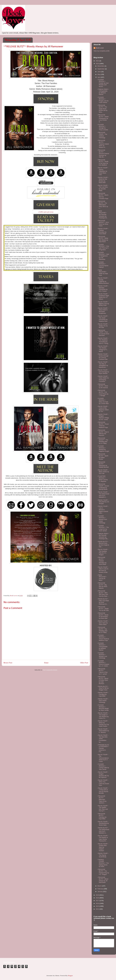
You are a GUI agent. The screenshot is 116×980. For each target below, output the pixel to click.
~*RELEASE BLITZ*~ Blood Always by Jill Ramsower (103, 880)
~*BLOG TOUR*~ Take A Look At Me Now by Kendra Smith (103, 570)
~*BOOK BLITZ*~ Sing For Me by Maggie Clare (103, 688)
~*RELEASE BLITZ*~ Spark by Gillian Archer (103, 457)
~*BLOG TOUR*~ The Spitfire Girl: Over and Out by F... (103, 808)
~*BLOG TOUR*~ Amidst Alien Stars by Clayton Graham (103, 847)
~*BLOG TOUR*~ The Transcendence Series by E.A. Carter (103, 758)
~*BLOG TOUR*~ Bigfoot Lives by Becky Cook (103, 304)
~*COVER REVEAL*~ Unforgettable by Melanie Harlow (102, 647)
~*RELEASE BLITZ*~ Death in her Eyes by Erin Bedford (103, 162)
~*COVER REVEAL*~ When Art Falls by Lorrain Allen (103, 401)
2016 (98, 903)
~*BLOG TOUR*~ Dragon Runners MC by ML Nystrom (103, 775)
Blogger (70, 976)
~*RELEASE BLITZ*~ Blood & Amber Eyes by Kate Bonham (103, 680)
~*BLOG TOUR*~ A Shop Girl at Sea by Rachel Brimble (103, 791)
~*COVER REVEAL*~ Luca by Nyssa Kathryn (103, 265)
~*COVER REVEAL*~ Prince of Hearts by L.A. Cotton (103, 663)
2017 (98, 901)
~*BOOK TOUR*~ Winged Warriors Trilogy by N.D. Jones (103, 417)
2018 (98, 898)
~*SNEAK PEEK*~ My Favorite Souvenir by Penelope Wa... (103, 536)
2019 (98, 895)
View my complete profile (102, 51)
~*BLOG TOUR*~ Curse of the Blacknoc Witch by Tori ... (103, 409)
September (101, 69)
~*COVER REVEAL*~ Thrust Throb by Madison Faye (103, 638)
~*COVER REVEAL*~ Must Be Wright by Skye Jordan (103, 708)
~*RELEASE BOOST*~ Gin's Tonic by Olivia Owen (103, 223)
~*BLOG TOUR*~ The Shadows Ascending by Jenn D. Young (103, 341)
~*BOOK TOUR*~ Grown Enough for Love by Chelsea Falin (103, 357)
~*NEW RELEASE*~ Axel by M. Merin (102, 578)
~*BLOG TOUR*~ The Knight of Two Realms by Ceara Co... (103, 716)
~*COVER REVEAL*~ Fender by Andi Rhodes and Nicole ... (103, 83)
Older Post (84, 663)
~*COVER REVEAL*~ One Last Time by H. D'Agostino (103, 247)
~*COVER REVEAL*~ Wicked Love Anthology (102, 656)
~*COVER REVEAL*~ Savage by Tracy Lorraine (103, 127)
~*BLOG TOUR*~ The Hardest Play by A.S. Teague (103, 552)
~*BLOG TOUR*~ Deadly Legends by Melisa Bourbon (103, 281)
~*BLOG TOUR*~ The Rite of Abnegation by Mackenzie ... (103, 365)
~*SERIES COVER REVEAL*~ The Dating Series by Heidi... (103, 863)
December (101, 66)
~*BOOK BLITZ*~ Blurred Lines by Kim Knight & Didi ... (103, 544)
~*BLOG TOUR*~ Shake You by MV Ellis (103, 326)
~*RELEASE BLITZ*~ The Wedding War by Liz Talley (102, 630)
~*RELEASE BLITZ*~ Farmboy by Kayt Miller (102, 816)
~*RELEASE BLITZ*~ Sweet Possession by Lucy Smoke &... (103, 118)
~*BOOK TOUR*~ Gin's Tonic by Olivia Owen (103, 623)
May (99, 74)
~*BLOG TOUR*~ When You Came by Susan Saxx (103, 783)
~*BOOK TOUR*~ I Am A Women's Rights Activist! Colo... (103, 510)
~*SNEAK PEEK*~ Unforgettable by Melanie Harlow (103, 92)
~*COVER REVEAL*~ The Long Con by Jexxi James (103, 528)
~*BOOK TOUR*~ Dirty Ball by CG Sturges (103, 502)
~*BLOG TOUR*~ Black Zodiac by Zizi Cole (103, 472)
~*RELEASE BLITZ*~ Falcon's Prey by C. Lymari (102, 671)
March (100, 886)
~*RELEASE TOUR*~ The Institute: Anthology (102, 135)
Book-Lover (100, 48)
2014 (98, 909)
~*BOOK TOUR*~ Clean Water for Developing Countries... (103, 379)
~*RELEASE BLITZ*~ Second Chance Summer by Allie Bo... (103, 154)
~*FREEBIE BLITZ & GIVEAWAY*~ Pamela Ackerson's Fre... (103, 748)
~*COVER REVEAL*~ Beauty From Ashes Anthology (102, 519)
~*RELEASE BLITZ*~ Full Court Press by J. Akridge (103, 393)
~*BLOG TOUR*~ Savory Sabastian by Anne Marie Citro (103, 171)
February (101, 889)
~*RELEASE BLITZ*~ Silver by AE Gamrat (103, 386)
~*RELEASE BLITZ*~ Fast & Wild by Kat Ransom (103, 433)
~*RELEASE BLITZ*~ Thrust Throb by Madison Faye (103, 425)
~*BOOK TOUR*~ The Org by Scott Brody (103, 855)
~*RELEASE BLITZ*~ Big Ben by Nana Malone (102, 586)
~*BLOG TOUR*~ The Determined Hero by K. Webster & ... (103, 495)
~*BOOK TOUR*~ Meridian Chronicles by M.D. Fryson (103, 289)
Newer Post (8, 663)
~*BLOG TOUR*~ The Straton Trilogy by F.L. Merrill (103, 349)
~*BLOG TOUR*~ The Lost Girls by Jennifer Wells (103, 188)
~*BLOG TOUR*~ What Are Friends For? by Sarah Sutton (103, 724)
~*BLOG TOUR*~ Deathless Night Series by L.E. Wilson (103, 296)
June (99, 72)
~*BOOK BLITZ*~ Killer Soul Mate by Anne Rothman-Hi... (103, 601)
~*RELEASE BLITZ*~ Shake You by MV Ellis (103, 609)
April (99, 77)
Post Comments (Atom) (50, 670)
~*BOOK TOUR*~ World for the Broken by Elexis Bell (103, 180)
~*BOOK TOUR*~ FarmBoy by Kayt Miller (103, 694)
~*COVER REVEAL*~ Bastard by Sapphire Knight (103, 449)
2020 (98, 64)
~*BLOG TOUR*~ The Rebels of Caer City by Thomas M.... (103, 838)
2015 (98, 906)
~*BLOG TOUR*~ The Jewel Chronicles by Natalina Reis (103, 319)
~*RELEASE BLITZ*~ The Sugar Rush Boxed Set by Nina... (102, 109)
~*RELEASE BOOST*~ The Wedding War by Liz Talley (103, 441)
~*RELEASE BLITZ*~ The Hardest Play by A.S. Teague (103, 872)
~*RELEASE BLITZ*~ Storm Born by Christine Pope (103, 196)
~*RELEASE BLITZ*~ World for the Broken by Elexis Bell (103, 616)
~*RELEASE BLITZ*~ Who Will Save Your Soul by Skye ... (103, 594)
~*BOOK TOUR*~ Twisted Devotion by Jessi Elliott (103, 231)
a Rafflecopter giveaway (46, 212)
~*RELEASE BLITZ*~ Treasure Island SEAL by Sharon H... (103, 144)
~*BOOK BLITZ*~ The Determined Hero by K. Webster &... (103, 830)
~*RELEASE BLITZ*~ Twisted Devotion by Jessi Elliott (102, 561)
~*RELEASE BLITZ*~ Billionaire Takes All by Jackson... (102, 799)
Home (46, 663)
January (100, 892)
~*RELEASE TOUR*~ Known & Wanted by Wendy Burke (103, 487)
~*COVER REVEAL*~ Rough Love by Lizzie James (103, 100)
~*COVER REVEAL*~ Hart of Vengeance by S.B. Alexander (103, 256)
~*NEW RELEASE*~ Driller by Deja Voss (102, 273)
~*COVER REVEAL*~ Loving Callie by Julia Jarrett (103, 767)
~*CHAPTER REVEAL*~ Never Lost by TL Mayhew (102, 479)
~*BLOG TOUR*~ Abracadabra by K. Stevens (103, 731)
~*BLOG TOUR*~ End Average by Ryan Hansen (103, 372)
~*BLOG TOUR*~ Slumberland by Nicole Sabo (103, 823)
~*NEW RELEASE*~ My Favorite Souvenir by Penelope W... (102, 214)
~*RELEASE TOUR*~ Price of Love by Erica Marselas (103, 333)
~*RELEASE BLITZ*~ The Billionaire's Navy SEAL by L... (103, 205)
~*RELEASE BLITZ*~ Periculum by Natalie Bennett (103, 465)
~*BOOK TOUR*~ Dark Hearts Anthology (103, 701)
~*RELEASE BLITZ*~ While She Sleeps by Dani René (103, 239)
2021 (98, 61)
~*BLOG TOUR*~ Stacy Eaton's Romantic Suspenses (103, 311)
